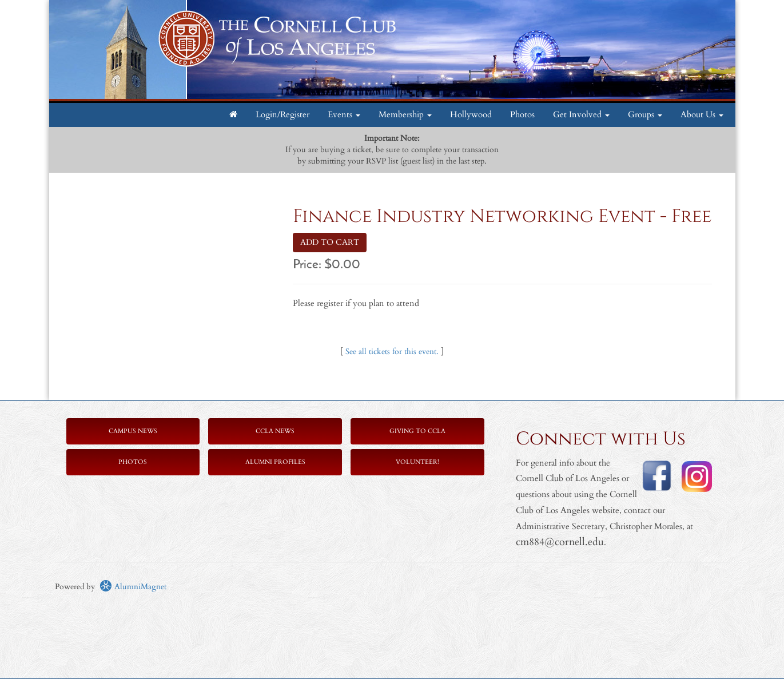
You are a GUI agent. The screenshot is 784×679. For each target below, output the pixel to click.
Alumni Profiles (275, 462)
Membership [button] (405, 115)
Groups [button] (645, 115)
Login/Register (282, 115)
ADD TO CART (330, 242)
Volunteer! (417, 462)
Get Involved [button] (581, 115)
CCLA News (275, 431)
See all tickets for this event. (392, 352)
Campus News (133, 431)
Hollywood (471, 115)
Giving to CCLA (417, 431)
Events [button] (344, 115)
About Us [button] (702, 115)
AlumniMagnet (133, 587)
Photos (522, 115)
